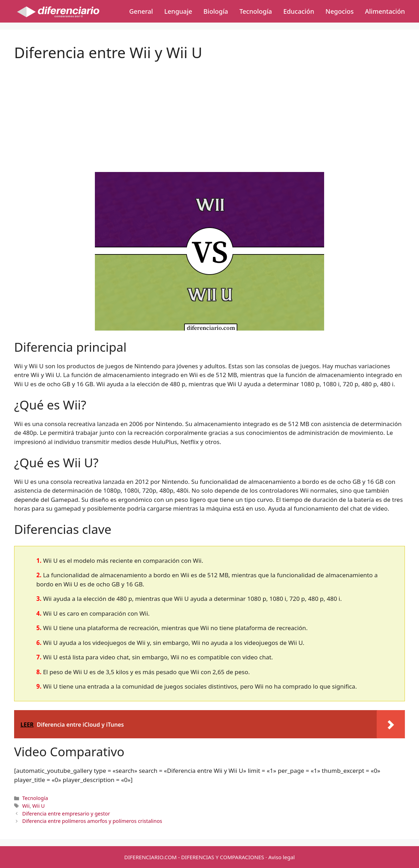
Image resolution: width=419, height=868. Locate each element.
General (141, 11)
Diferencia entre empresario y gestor (66, 814)
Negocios (340, 11)
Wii (26, 806)
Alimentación (385, 11)
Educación (299, 11)
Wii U (39, 806)
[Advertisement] (209, 111)
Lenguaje (178, 11)
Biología (216, 11)
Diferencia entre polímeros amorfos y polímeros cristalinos (92, 821)
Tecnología (256, 11)
